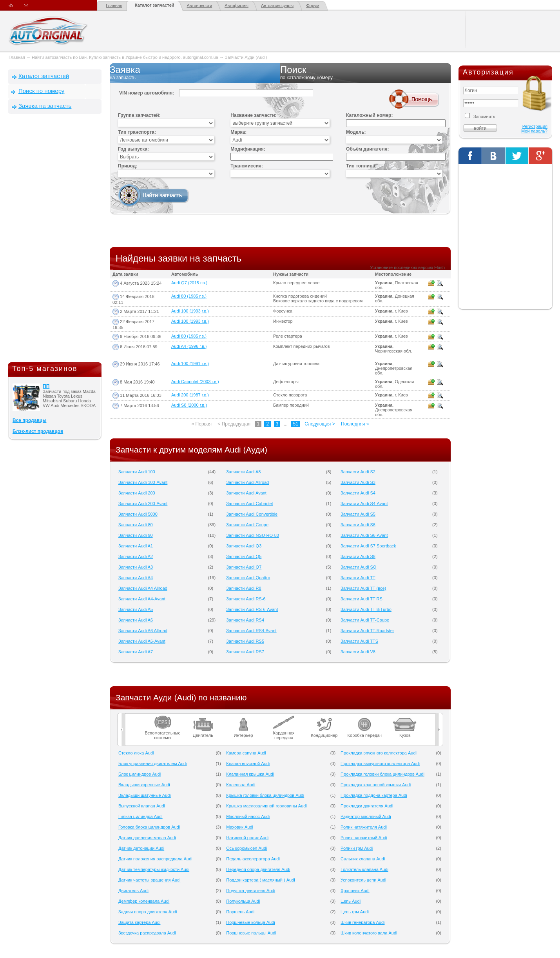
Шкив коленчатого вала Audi (369, 933)
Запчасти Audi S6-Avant (364, 535)
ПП (46, 386)
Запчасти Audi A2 (136, 556)
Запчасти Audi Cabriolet (249, 504)
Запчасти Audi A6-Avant (142, 641)
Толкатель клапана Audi (364, 869)
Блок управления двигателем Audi (153, 763)
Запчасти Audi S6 (358, 525)
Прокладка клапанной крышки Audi (376, 785)
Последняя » (355, 424)
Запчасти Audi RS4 (245, 620)
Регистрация (535, 126)
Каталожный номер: (369, 115)
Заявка (195, 73)
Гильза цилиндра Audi (140, 816)
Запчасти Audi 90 (136, 535)
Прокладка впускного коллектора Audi (379, 753)
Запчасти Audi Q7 (244, 567)
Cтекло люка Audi (136, 753)
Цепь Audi (351, 901)
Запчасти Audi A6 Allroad (143, 631)
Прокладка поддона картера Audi (374, 795)
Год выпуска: (133, 149)
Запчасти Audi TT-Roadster (367, 631)
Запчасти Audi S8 (358, 556)
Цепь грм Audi (355, 912)
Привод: (128, 166)
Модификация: (248, 149)
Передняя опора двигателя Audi (258, 869)
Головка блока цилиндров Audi (149, 827)
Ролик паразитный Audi (364, 838)
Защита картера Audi (139, 922)
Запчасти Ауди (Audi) (246, 57)
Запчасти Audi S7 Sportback (368, 546)
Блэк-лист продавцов (38, 431)
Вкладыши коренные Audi (144, 785)
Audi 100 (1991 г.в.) (190, 364)
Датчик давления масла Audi (147, 838)
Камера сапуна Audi (246, 753)
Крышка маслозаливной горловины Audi (266, 806)
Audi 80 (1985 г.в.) (189, 296)
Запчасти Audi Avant (246, 493)
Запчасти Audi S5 (358, 514)
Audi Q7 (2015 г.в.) (189, 283)
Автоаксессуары (277, 5)
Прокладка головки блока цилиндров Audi (382, 774)
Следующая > (320, 424)
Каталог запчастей (155, 5)
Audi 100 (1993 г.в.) (190, 311)
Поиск (365, 73)
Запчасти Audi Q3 (244, 546)
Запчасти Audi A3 (136, 567)
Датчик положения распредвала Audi (155, 859)
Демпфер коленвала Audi (144, 901)
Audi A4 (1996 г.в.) (189, 346)
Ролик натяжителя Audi (364, 827)
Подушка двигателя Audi (251, 891)
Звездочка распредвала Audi (147, 933)
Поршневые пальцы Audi (251, 933)
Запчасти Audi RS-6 (246, 599)
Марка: (238, 132)
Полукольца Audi (243, 901)
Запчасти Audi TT (358, 578)
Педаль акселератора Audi (253, 859)
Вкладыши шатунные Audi (145, 795)
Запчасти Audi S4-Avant (364, 504)
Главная (114, 5)
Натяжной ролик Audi (247, 838)
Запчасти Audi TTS (359, 641)
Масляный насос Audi (248, 816)
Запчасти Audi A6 (136, 620)
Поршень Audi (240, 912)
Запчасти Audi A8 (243, 472)
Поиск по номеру (41, 91)
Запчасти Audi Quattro (248, 578)
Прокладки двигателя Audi (367, 806)
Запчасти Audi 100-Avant (143, 482)
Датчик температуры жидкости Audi (154, 869)
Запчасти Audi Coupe (247, 525)
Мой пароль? (534, 131)
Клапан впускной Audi (248, 763)
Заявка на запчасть (45, 106)
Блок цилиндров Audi (140, 774)
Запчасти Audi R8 (244, 588)
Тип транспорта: (137, 132)
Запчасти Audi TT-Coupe (365, 620)
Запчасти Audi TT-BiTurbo (366, 609)
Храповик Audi (355, 891)
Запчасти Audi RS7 (245, 652)
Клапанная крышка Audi (250, 774)
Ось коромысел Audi (246, 848)
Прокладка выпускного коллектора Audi (380, 763)
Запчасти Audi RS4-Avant (251, 631)
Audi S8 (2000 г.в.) (189, 405)
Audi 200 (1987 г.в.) (190, 395)
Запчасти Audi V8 (358, 652)
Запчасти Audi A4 (136, 578)
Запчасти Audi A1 (136, 546)
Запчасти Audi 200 (137, 493)
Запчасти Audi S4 (358, 493)
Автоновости (200, 5)
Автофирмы (237, 5)
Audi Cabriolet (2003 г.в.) (195, 382)
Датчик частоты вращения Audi (150, 880)
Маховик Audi (240, 827)
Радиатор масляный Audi (366, 816)
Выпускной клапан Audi (142, 806)
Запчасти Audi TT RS (362, 599)
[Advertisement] (55, 240)
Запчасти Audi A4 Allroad (143, 588)
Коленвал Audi (241, 785)
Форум (313, 5)
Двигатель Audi (133, 891)
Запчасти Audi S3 (358, 482)
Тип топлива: (361, 166)
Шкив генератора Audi (362, 922)
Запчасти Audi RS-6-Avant (252, 609)
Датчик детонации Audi (141, 848)
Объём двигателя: (367, 149)
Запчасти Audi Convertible (252, 514)
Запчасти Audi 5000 (138, 514)
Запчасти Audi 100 (137, 472)
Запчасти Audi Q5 (244, 556)
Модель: (356, 132)
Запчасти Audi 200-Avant (143, 504)
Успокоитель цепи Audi (363, 880)
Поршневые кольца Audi (251, 922)
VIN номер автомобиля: (147, 93)
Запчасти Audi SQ (358, 567)
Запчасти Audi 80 (136, 525)
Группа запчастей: (139, 115)
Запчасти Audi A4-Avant (142, 599)
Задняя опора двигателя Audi (148, 912)
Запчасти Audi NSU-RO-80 (253, 535)
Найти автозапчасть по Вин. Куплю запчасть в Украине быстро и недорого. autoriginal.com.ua (125, 57)
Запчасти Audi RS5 (245, 641)
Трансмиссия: (247, 166)
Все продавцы (29, 420)
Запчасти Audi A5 (136, 609)
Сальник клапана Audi (363, 859)
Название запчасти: (253, 115)
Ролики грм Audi (357, 848)
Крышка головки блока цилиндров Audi (265, 795)
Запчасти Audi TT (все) (363, 588)
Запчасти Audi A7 (136, 652)
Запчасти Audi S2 (358, 472)
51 (296, 424)
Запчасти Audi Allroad (247, 482)
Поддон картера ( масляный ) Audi (260, 880)
